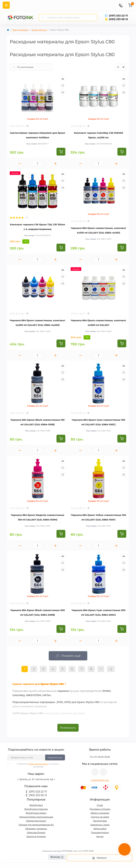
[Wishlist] (63, 86)
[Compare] (63, 92)
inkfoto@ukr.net (100, 780)
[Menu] (6, 5)
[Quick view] (63, 79)
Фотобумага (36, 805)
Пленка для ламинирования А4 (36, 825)
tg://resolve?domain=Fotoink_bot (103, 772)
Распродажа (100, 821)
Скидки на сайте (100, 817)
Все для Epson (21, 30)
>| (111, 669)
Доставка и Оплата (100, 809)
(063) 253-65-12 (118, 19)
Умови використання (38, 764)
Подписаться (55, 757)
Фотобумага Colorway (36, 809)
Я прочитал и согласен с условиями (36, 765)
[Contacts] (121, 5)
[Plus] (55, 163)
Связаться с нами (100, 825)
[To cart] (61, 152)
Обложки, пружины (36, 828)
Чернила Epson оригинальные (36, 817)
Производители (100, 832)
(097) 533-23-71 (118, 16)
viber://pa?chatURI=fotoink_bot (95, 772)
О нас (100, 805)
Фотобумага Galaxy (36, 813)
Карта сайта (100, 828)
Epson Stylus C (39, 30)
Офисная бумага (36, 832)
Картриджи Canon (36, 821)
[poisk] (110, 5)
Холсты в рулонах (36, 836)
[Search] (43, 17)
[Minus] (20, 163)
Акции (100, 836)
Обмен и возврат (100, 813)
